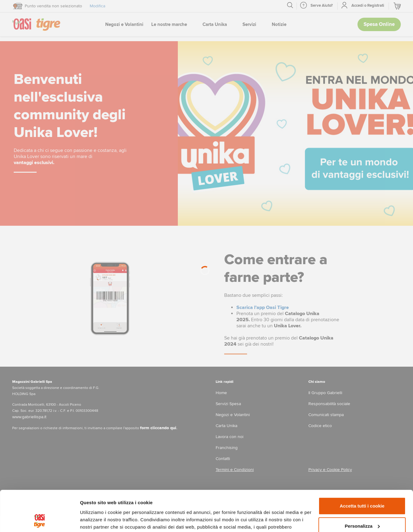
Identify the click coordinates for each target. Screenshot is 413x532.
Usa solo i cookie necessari (362, 508)
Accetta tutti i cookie (362, 468)
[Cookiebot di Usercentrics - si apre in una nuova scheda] (40, 520)
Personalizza (362, 488)
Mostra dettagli (96, 520)
